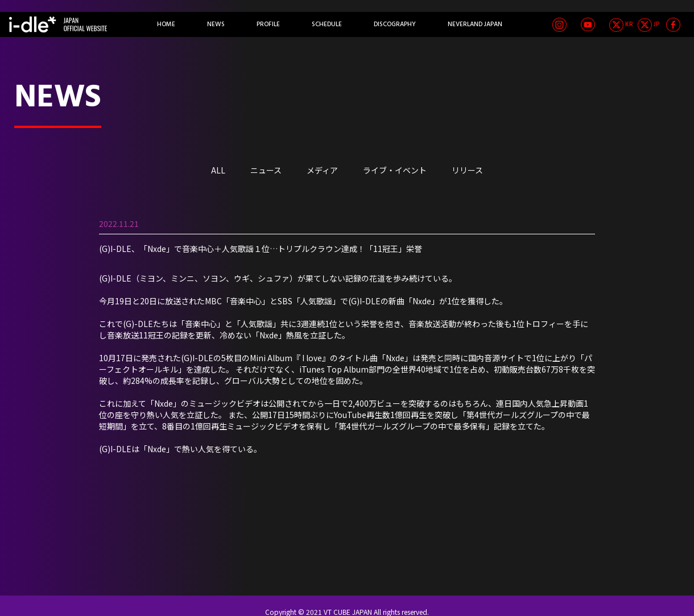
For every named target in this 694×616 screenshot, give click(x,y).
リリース (467, 170)
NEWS (216, 24)
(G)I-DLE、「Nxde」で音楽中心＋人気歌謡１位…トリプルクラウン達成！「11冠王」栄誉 (261, 249)
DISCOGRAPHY (395, 24)
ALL (218, 170)
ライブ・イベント (395, 170)
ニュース (266, 170)
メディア (322, 170)
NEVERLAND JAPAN (475, 24)
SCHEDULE (327, 24)
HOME (166, 24)
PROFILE (268, 24)
